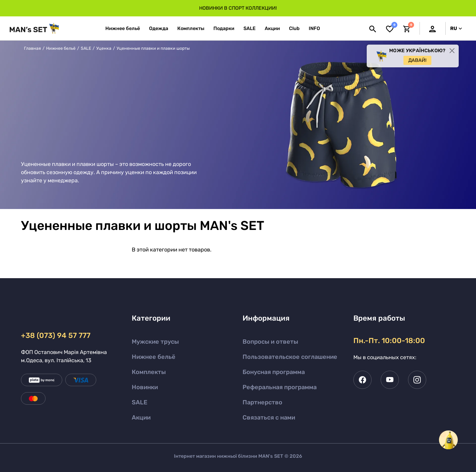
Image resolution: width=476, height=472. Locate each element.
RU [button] (456, 28)
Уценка (104, 48)
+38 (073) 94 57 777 (56, 335)
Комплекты (149, 372)
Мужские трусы (155, 342)
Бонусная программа (274, 372)
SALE (86, 48)
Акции (141, 417)
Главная (32, 48)
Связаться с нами (269, 417)
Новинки (145, 387)
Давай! (417, 60)
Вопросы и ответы (270, 342)
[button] (314, 29)
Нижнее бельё (61, 48)
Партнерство (262, 402)
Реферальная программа (280, 387)
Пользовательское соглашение (290, 357)
